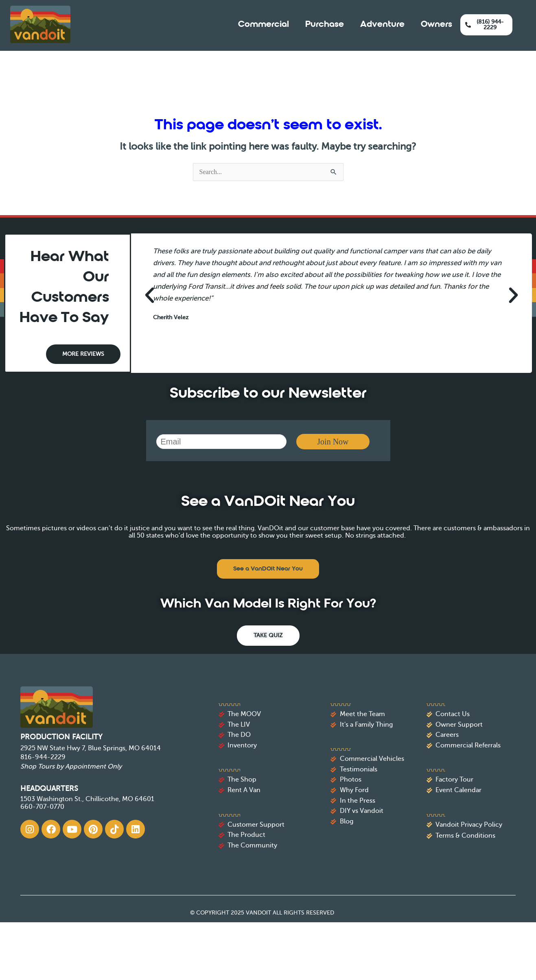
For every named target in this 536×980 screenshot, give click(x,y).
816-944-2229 (43, 757)
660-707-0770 (42, 807)
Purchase (325, 25)
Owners (436, 25)
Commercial (264, 25)
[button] (150, 295)
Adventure (382, 25)
